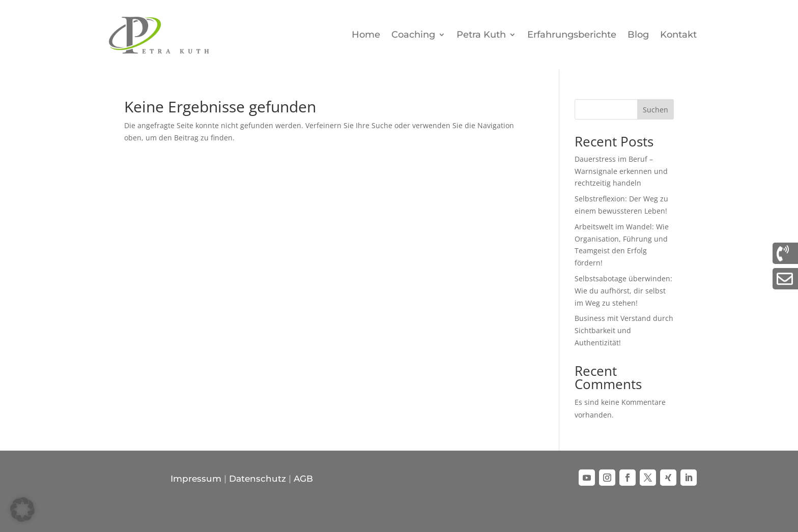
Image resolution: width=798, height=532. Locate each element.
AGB (303, 479)
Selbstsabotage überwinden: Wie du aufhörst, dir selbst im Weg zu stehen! (623, 291)
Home (366, 35)
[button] (22, 510)
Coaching (413, 35)
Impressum (196, 479)
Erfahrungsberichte (572, 35)
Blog (638, 35)
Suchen (655, 110)
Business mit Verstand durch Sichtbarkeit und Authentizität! (624, 330)
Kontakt (678, 35)
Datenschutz (258, 479)
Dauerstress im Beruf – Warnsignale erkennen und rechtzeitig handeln (621, 171)
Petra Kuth (481, 35)
